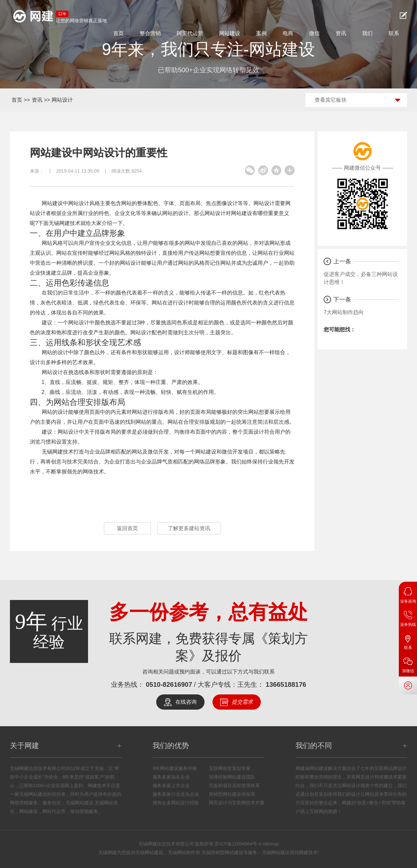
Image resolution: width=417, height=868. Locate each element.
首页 (118, 33)
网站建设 (230, 33)
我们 (367, 33)
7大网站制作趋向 (344, 312)
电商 (288, 33)
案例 (261, 33)
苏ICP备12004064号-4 (238, 844)
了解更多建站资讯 (189, 528)
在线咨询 (186, 702)
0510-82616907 (169, 684)
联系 (394, 33)
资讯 (341, 33)
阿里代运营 (190, 33)
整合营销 (150, 33)
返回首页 (127, 528)
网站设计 (62, 100)
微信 (314, 33)
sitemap (271, 844)
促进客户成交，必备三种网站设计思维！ (361, 278)
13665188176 (286, 684)
